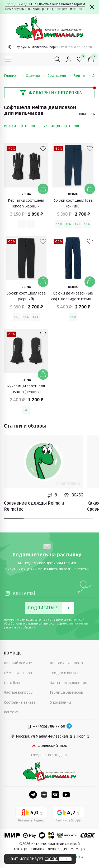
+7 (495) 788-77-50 (49, 726)
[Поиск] (58, 59)
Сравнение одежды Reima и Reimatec (34, 506)
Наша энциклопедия (68, 683)
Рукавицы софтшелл (60, 126)
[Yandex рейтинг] (31, 815)
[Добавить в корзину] (43, 189)
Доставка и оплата (66, 663)
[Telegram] (69, 727)
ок (65, 859)
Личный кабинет (19, 663)
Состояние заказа (20, 702)
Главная (14, 76)
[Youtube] (66, 795)
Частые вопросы (19, 692)
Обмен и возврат (19, 673)
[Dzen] (44, 795)
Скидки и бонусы (65, 673)
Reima (82, 76)
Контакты (13, 712)
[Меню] (8, 59)
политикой (77, 620)
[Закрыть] (92, 7)
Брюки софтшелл (19, 126)
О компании (60, 702)
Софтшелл (59, 76)
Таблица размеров (66, 692)
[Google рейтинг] (68, 815)
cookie (51, 859)
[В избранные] (43, 149)
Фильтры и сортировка (51, 93)
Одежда (36, 76)
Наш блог (12, 683)
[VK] (55, 795)
